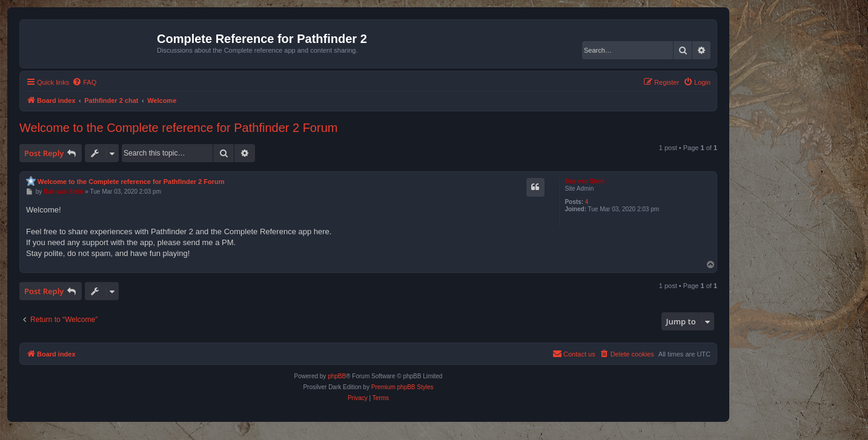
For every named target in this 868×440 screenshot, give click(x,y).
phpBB (337, 376)
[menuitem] (84, 82)
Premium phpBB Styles (403, 387)
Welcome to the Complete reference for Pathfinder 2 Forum (178, 128)
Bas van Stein (585, 181)
